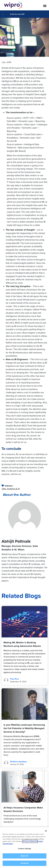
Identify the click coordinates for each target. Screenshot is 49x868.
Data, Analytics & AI (11, 489)
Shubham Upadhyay (18, 762)
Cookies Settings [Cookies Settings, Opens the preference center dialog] (24, 849)
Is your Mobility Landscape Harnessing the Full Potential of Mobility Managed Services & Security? (24, 728)
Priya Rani (14, 679)
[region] (24, 848)
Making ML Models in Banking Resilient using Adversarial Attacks (22, 644)
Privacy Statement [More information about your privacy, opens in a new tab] (30, 841)
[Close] (46, 831)
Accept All (24, 863)
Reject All (24, 856)
